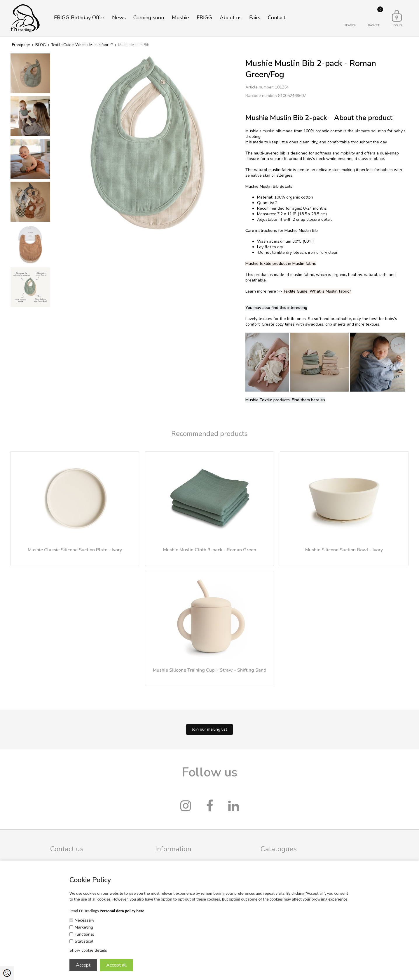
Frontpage (21, 45)
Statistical (84, 941)
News (119, 18)
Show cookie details (88, 950)
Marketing (84, 927)
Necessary (84, 920)
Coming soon (149, 18)
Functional (84, 934)
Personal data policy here (122, 911)
